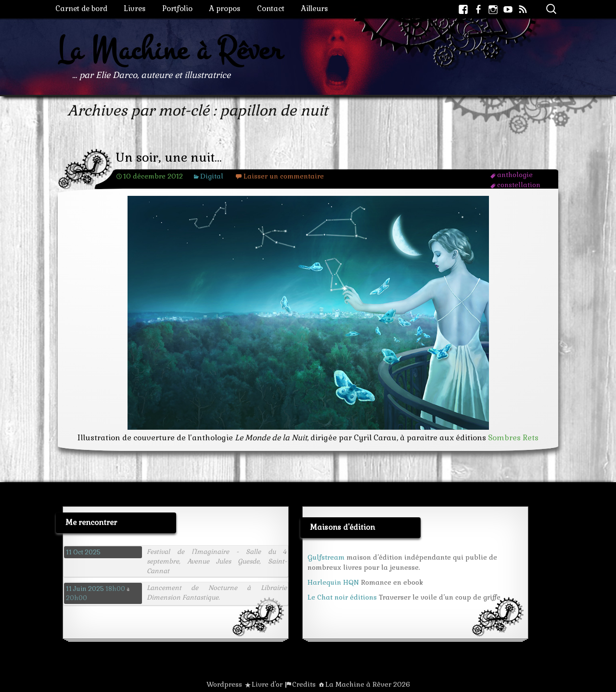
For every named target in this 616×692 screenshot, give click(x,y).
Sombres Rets (513, 438)
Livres (135, 8)
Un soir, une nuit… (169, 158)
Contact (271, 8)
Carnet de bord (81, 8)
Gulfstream (326, 557)
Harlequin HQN (333, 582)
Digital (212, 176)
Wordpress (224, 684)
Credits (304, 684)
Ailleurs (314, 8)
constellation (519, 185)
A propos (225, 8)
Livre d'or (267, 684)
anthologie (515, 175)
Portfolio (177, 8)
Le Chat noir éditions (342, 597)
